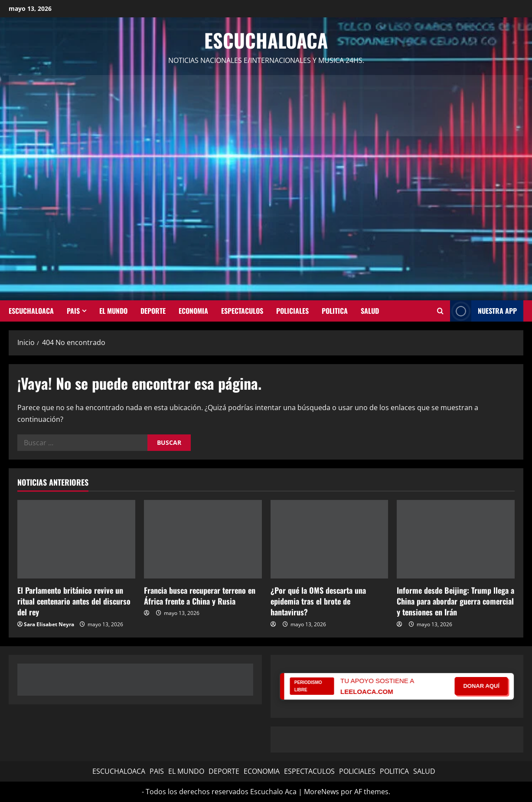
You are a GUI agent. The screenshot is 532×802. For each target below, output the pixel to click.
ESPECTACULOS (242, 311)
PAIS (73, 311)
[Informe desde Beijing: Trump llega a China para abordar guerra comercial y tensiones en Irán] (456, 539)
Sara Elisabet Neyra (49, 624)
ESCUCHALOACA (31, 311)
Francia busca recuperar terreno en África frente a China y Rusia (200, 596)
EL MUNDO (113, 311)
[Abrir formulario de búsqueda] (440, 311)
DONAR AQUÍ (481, 686)
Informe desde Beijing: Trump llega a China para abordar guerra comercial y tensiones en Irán (455, 601)
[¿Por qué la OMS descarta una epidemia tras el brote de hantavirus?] (330, 539)
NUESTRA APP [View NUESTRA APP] (483, 311)
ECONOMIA (193, 311)
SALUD (370, 311)
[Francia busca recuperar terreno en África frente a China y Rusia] (203, 539)
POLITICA (335, 311)
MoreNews (321, 792)
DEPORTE (153, 311)
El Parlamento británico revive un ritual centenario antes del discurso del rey (74, 601)
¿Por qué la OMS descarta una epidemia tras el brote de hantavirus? (318, 601)
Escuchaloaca (266, 40)
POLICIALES (292, 311)
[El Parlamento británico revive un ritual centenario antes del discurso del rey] (76, 539)
